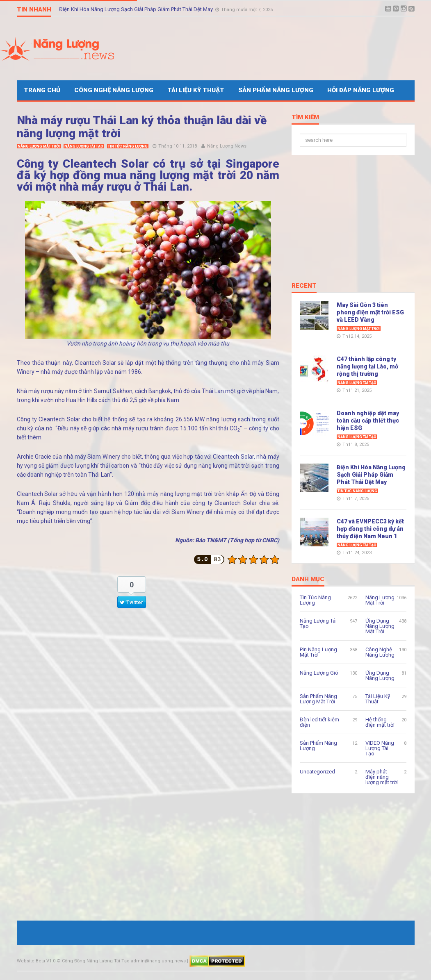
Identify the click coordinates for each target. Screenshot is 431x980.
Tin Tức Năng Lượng (128, 146)
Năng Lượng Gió (319, 673)
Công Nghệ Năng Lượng (114, 90)
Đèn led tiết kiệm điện (319, 722)
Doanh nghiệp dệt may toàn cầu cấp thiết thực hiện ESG (368, 421)
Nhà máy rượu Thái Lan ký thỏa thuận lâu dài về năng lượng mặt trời (142, 127)
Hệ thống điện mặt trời (380, 722)
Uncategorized (317, 772)
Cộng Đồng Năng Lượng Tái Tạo (96, 961)
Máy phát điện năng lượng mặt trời (382, 777)
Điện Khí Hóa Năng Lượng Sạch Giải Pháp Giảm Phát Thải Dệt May (137, 9)
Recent (304, 286)
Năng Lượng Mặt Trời (39, 146)
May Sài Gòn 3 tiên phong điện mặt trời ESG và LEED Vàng (370, 312)
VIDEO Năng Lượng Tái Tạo (380, 748)
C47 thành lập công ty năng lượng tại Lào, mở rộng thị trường (367, 366)
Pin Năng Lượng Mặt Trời (318, 652)
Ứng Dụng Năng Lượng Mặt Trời (380, 626)
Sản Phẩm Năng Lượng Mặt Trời (318, 699)
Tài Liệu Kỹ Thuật (196, 90)
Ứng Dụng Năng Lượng (380, 675)
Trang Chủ (42, 90)
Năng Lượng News (227, 146)
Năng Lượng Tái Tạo (84, 146)
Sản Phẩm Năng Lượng (276, 90)
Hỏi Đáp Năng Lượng (361, 90)
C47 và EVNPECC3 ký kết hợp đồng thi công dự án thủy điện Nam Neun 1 (370, 529)
